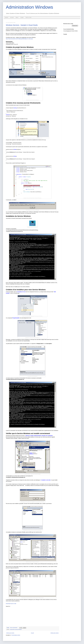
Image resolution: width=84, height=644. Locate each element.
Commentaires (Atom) (16, 635)
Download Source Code (11, 604)
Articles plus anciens (55, 633)
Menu (17, 17)
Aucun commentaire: (14, 628)
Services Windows (18, 629)
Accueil (12, 17)
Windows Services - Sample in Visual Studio (22, 25)
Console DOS (12, 629)
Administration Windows (29, 7)
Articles (6, 17)
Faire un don (28, 17)
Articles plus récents (10, 633)
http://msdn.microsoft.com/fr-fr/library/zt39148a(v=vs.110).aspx (19, 39)
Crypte (22, 17)
